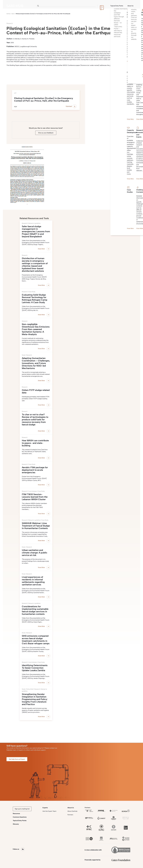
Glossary (16, 824)
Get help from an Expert (17, 759)
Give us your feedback (46, 133)
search (13, 14)
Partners (70, 815)
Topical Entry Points (20, 821)
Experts (45, 808)
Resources (16, 814)
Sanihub (8, 14)
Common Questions (20, 817)
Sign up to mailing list (22, 809)
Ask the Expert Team (49, 811)
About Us (71, 808)
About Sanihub (72, 811)
